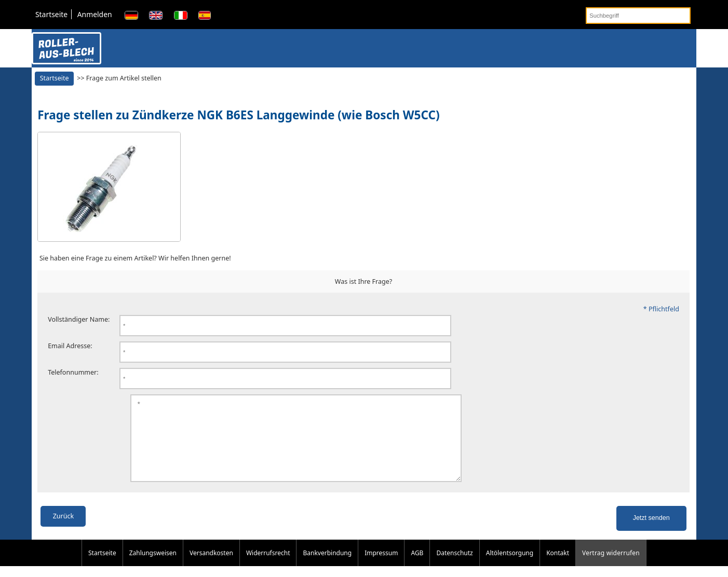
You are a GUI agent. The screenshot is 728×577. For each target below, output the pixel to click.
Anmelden (95, 14)
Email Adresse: (70, 346)
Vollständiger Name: (79, 319)
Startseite (51, 14)
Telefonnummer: (73, 372)
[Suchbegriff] (638, 16)
